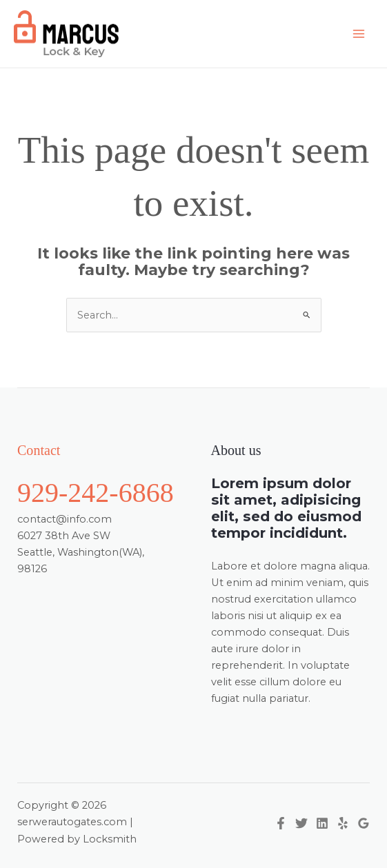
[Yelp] (343, 823)
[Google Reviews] (364, 823)
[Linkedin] (322, 823)
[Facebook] (281, 823)
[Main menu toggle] (359, 34)
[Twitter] (301, 823)
